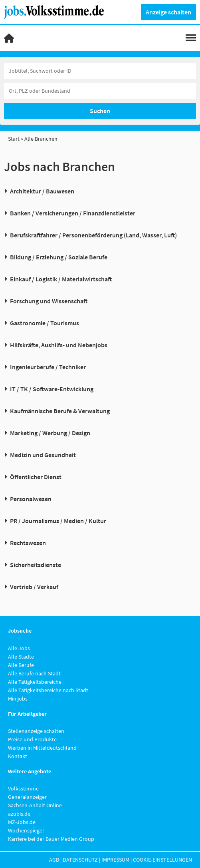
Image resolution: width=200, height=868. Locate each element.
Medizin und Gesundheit (43, 455)
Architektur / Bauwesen (42, 191)
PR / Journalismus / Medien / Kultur (58, 521)
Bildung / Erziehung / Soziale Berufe (59, 257)
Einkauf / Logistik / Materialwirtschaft (61, 279)
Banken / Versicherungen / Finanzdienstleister (73, 213)
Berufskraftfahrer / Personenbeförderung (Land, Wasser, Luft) (93, 235)
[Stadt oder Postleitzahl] (100, 91)
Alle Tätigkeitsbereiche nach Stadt (48, 690)
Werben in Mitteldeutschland (42, 748)
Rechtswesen (28, 543)
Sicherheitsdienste (36, 565)
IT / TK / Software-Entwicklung (52, 389)
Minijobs (18, 699)
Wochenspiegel (26, 830)
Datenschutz (80, 860)
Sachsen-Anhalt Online (35, 805)
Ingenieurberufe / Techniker (48, 367)
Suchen (100, 111)
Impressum (115, 860)
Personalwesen (31, 499)
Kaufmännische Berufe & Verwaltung (60, 411)
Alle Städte (21, 657)
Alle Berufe (21, 665)
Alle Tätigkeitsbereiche (35, 682)
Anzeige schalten (168, 12)
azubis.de (19, 814)
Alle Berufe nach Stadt (34, 673)
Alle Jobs (19, 648)
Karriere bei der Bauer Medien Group (51, 839)
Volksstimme (23, 788)
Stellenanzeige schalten (36, 731)
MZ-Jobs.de (22, 822)
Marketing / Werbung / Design (50, 433)
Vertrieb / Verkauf (34, 587)
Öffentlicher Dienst (36, 477)
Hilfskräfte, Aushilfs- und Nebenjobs (59, 345)
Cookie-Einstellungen (162, 860)
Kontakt (18, 756)
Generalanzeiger (27, 797)
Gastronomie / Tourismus (45, 323)
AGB (54, 860)
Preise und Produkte (32, 739)
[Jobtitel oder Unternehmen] (100, 71)
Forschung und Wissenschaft (49, 301)
